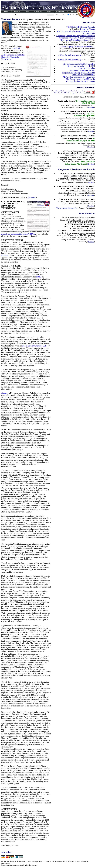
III (93, 66)
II (89, 66)
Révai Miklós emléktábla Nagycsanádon (79, 64)
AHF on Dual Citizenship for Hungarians (79, 77)
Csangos (5, 393)
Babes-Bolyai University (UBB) (35, 346)
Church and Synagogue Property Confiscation (77, 38)
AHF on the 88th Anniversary (70, 55)
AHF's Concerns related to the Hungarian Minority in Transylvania (13, 57)
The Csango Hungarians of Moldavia (80, 79)
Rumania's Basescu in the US (83, 75)
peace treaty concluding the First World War (18, 234)
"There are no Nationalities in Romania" (76, 40)
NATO (39, 277)
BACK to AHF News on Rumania (81, 27)
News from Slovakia (87, 68)
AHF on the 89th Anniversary (70, 60)
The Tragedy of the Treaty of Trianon (80, 81)
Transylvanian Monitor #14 (67, 208)
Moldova (5, 255)
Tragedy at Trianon (87, 29)
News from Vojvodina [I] (77, 66)
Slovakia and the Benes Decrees (82, 70)
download (16, 48)
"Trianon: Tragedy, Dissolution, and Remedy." (77, 47)
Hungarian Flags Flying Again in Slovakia (78, 73)
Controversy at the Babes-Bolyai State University (76, 36)
